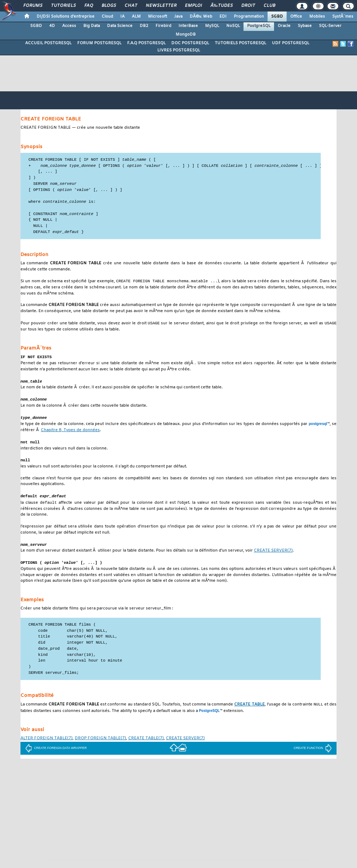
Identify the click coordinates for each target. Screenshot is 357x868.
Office (296, 17)
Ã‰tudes (222, 6)
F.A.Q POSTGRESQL (146, 43)
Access (69, 26)
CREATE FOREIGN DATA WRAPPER (56, 755)
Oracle (284, 26)
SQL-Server (330, 26)
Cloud (107, 17)
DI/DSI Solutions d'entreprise (66, 17)
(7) (273, 557)
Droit (248, 6)
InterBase (188, 26)
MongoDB (186, 35)
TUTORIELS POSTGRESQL (240, 43)
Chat (131, 6)
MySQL (212, 26)
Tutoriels (63, 6)
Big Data (92, 26)
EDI (223, 17)
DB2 (144, 26)
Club (269, 6)
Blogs (109, 6)
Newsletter (161, 6)
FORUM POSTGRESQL (99, 43)
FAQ (89, 6)
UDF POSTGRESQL (291, 43)
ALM (136, 17)
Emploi (193, 6)
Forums (33, 6)
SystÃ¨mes (343, 17)
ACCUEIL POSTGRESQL (48, 43)
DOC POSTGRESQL (190, 43)
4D (52, 26)
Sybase (305, 26)
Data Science (120, 26)
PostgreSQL (259, 26)
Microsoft (157, 17)
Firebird (163, 26)
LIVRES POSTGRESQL (179, 50)
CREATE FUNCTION (312, 755)
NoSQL (233, 26)
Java (178, 17)
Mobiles (317, 17)
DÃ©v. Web (201, 17)
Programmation (249, 17)
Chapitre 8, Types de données (70, 435)
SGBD (277, 17)
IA (122, 17)
